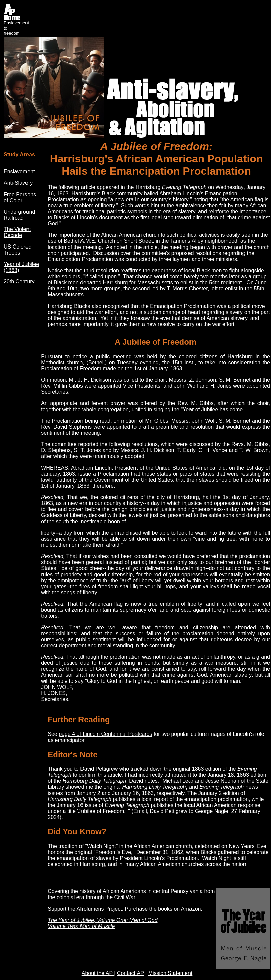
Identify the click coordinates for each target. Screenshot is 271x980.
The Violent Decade (17, 232)
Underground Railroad (19, 215)
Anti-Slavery (18, 183)
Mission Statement (170, 973)
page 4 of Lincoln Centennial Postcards (105, 734)
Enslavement (19, 172)
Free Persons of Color (20, 197)
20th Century (19, 282)
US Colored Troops (18, 250)
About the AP (98, 973)
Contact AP (130, 973)
